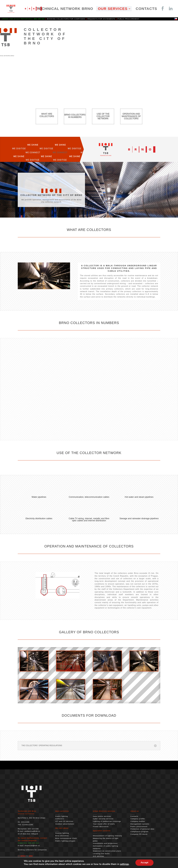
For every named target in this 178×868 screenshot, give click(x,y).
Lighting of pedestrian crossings (107, 821)
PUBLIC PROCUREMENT (128, 19)
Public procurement (139, 827)
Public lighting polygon (65, 841)
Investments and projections (105, 843)
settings (124, 864)
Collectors (60, 819)
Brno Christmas (62, 836)
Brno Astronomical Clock (66, 838)
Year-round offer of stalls (104, 824)
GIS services (99, 856)
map (43, 818)
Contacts (134, 816)
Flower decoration (101, 827)
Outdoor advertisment (65, 824)
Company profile (138, 819)
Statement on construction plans (107, 851)
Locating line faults (101, 854)
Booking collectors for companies (32, 850)
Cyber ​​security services (103, 819)
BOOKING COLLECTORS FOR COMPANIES (66, 19)
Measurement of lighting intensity (108, 836)
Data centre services (102, 816)
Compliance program (139, 832)
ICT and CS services (64, 821)
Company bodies (138, 821)
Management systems (140, 824)
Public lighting (62, 816)
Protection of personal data (142, 829)
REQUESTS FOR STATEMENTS (101, 19)
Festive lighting (62, 833)
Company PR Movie (139, 834)
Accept (144, 863)
